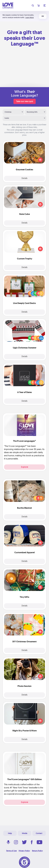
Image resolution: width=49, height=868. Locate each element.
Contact (39, 833)
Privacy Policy (24, 851)
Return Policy (37, 851)
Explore (25, 467)
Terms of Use (11, 851)
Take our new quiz (25, 101)
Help (10, 833)
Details (24, 178)
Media (25, 833)
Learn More (30, 17)
